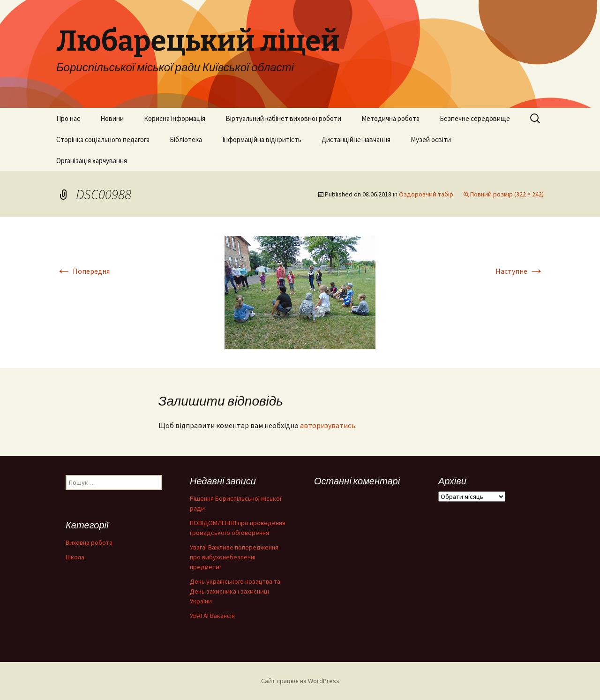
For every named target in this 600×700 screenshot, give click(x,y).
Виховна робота (89, 542)
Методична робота (390, 118)
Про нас (68, 118)
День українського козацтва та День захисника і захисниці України (235, 591)
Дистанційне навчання (356, 139)
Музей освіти (431, 139)
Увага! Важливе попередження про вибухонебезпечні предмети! (234, 557)
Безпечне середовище (475, 118)
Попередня (83, 271)
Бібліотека (186, 139)
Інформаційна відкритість (262, 139)
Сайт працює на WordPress (300, 681)
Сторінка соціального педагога (103, 139)
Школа (75, 557)
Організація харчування (92, 161)
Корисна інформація (175, 118)
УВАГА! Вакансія (212, 616)
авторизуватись (328, 425)
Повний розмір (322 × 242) (507, 194)
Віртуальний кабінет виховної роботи (283, 118)
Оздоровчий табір (426, 194)
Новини (112, 118)
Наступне (520, 271)
